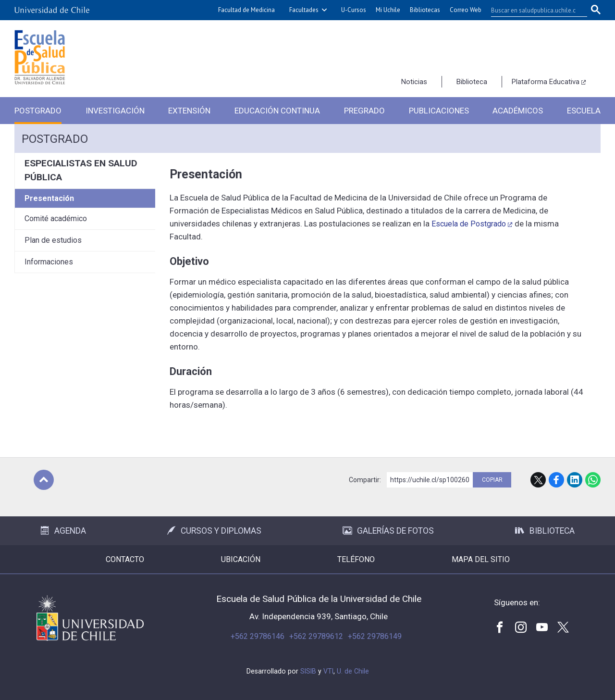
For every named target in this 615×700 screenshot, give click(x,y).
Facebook (556, 480)
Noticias (414, 82)
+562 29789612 (316, 636)
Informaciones (49, 262)
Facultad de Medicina (246, 10)
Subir (44, 480)
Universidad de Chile (90, 618)
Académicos (518, 111)
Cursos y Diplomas (214, 531)
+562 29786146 (258, 636)
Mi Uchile (388, 10)
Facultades (304, 10)
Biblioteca (472, 82)
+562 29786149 (375, 636)
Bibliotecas (425, 10)
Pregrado (364, 111)
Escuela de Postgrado (469, 224)
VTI (328, 671)
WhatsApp (593, 480)
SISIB (308, 671)
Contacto (125, 559)
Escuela (584, 111)
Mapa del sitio (481, 559)
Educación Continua (277, 111)
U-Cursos (354, 10)
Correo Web (466, 10)
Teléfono (356, 559)
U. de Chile (353, 671)
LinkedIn (575, 480)
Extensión (189, 111)
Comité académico (56, 219)
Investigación (115, 111)
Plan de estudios (53, 240)
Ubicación (241, 559)
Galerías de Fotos (388, 531)
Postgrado (38, 111)
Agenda (63, 531)
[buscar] (533, 10)
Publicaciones (439, 111)
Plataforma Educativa (546, 82)
